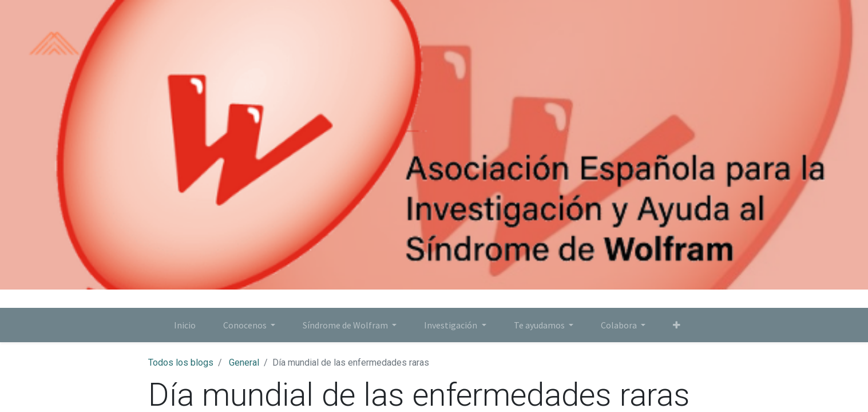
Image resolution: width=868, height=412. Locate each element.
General (244, 363)
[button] (677, 325)
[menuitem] (185, 325)
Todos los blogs (181, 363)
